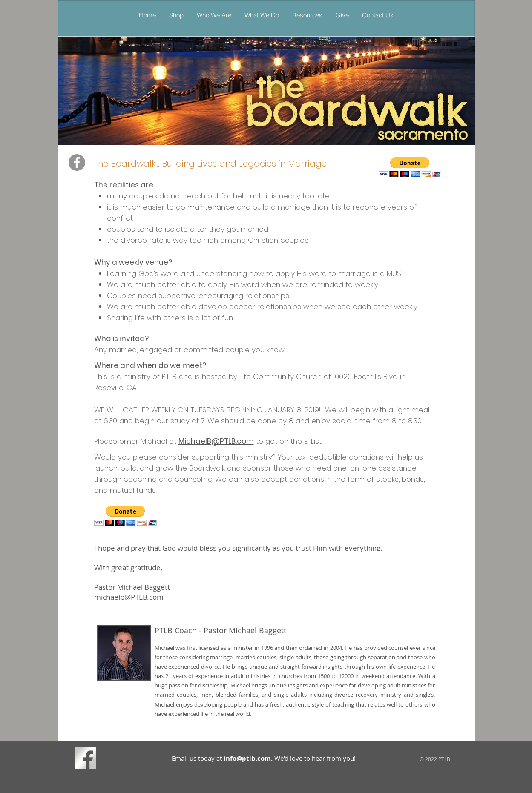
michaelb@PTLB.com (129, 597)
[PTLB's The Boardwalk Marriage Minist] (77, 162)
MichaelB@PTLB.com (216, 441)
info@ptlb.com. (248, 758)
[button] (262, 15)
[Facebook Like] (115, 760)
